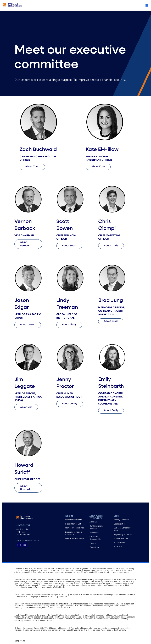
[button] (147, 6)
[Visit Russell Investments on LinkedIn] (25, 545)
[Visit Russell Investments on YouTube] (19, 545)
